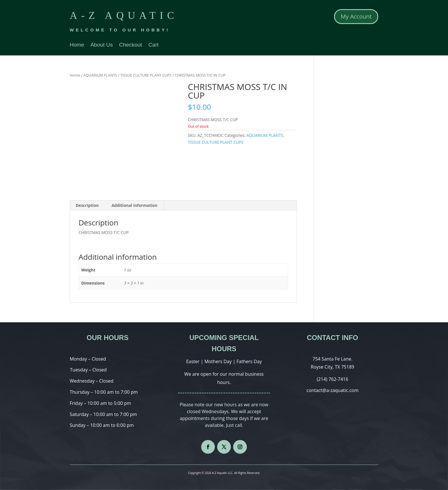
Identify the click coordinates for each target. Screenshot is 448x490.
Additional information (134, 205)
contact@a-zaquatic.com (333, 390)
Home (77, 45)
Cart (153, 45)
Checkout (131, 45)
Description (87, 205)
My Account (356, 16)
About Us (102, 45)
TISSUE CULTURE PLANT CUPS (146, 75)
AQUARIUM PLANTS (100, 75)
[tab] (87, 205)
